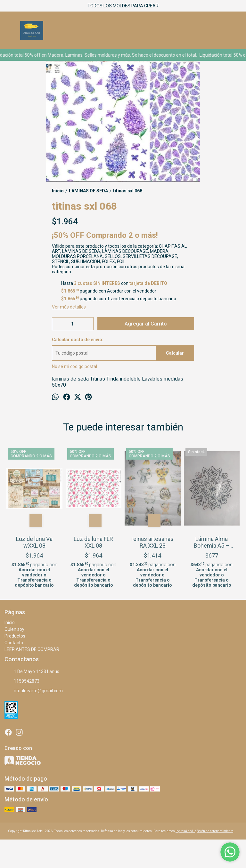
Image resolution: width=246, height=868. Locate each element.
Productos (15, 636)
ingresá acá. (185, 831)
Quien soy (14, 629)
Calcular (175, 353)
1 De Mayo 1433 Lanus (32, 672)
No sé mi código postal (74, 366)
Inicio (10, 623)
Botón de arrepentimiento (215, 831)
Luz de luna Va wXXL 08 (34, 542)
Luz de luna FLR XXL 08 (93, 542)
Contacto (14, 643)
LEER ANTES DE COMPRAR (32, 649)
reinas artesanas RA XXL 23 (152, 542)
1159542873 (22, 681)
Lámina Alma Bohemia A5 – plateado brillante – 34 (212, 542)
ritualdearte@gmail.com (34, 691)
